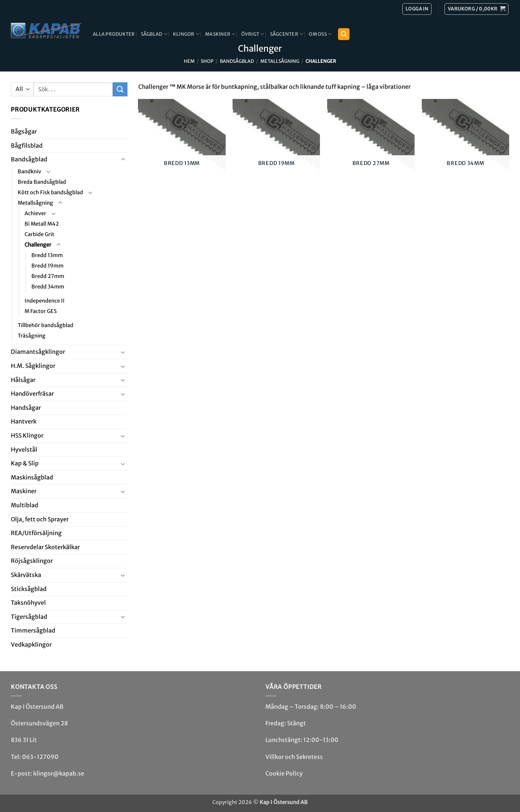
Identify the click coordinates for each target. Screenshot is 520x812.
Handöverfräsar (32, 394)
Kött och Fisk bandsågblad (50, 192)
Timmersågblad (33, 630)
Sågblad (154, 34)
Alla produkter (114, 34)
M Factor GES (41, 311)
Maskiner (220, 34)
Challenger (38, 245)
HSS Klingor (27, 435)
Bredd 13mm (47, 255)
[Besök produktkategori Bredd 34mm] (465, 142)
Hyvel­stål (24, 450)
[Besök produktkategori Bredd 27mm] (371, 142)
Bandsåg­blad (237, 61)
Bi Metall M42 (42, 224)
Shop (207, 61)
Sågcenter (287, 34)
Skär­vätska (26, 575)
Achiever (35, 213)
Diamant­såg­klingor (38, 352)
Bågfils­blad (27, 146)
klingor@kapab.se (59, 773)
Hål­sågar (23, 380)
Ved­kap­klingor (31, 644)
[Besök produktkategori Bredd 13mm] (182, 142)
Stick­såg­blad (29, 589)
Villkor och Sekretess (294, 757)
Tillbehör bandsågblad (45, 325)
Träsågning (32, 336)
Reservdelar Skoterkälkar (45, 547)
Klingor (186, 34)
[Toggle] (123, 160)
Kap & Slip (25, 463)
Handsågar (26, 408)
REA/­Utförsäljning (36, 533)
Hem (189, 61)
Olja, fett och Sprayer (40, 519)
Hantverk (24, 421)
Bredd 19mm (47, 266)
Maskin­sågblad (32, 477)
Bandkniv (29, 171)
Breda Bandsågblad (42, 182)
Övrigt (253, 34)
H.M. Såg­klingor (33, 366)
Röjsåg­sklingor (32, 561)
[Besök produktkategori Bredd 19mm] (276, 142)
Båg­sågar (24, 131)
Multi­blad (25, 505)
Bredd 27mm (48, 276)
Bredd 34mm (48, 287)
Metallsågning (280, 61)
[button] (476, 9)
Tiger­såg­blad (29, 617)
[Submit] (120, 89)
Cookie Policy (284, 773)
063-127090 (40, 757)
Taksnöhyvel (28, 603)
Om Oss (320, 34)
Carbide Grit (39, 234)
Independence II (45, 301)
